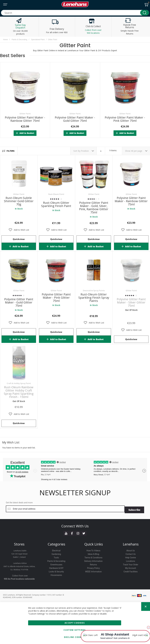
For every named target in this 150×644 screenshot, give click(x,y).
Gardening (56, 553)
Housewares (56, 574)
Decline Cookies (75, 637)
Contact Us (131, 553)
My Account (131, 567)
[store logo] (75, 4)
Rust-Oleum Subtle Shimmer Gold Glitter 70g (19, 201)
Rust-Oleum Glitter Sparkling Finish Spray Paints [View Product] (94, 270)
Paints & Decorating (19, 40)
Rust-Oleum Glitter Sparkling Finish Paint (56, 204)
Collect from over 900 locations (93, 31)
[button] (19, 230)
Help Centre (131, 557)
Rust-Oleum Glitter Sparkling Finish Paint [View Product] (56, 174)
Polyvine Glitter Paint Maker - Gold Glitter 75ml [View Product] (19, 270)
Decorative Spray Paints (94, 290)
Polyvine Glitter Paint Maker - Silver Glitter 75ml (131, 302)
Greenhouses (56, 564)
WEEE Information (94, 571)
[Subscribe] (134, 509)
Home (5, 40)
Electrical (56, 550)
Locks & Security (56, 571)
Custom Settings (75, 630)
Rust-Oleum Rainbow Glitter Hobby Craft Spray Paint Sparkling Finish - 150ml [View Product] (19, 363)
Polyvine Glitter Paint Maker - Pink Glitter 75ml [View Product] (56, 270)
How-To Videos (93, 550)
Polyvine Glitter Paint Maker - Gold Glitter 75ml (75, 119)
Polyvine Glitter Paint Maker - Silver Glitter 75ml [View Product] (131, 270)
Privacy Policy (93, 567)
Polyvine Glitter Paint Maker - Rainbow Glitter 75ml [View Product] (131, 174)
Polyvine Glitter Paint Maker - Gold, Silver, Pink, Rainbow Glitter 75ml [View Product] (94, 174)
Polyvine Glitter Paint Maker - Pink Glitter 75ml (125, 119)
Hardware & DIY (56, 567)
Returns (93, 564)
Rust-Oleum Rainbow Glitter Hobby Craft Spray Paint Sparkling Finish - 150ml (19, 392)
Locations (131, 560)
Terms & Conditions (93, 557)
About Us (131, 550)
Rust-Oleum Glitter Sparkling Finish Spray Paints (94, 298)
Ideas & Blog (93, 553)
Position (85, 151)
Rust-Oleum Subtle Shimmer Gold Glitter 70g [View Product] (19, 174)
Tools (56, 557)
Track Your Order (131, 564)
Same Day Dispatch (20, 26)
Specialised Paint (38, 40)
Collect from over (20, 575)
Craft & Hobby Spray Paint (19, 383)
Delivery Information (93, 560)
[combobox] (75, 13)
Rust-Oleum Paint (56, 194)
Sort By (77, 151)
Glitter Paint (25, 114)
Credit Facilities (131, 571)
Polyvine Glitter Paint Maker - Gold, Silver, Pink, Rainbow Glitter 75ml (94, 207)
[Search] (145, 13)
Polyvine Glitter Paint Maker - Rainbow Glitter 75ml (25, 119)
